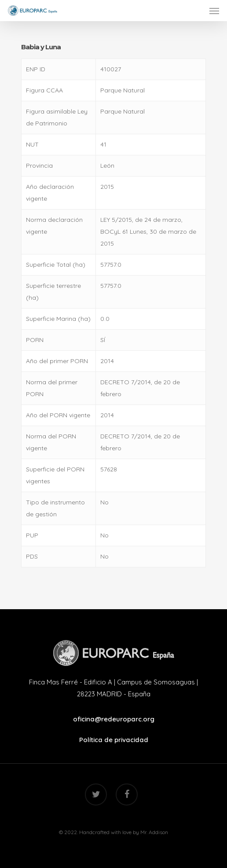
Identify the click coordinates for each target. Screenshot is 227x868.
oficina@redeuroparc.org (114, 719)
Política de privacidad (114, 740)
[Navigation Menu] (214, 11)
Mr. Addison (154, 832)
